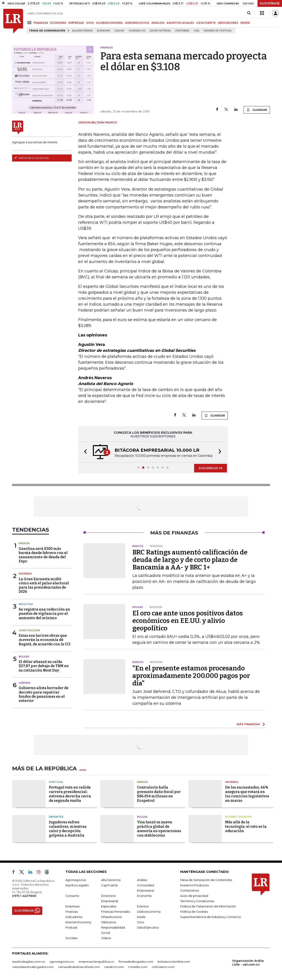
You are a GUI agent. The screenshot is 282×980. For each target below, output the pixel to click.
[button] (84, 452)
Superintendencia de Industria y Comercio (211, 917)
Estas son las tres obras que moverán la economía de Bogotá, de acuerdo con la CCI (45, 640)
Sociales (71, 938)
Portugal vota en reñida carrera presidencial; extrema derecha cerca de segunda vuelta (70, 794)
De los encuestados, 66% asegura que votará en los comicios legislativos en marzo (247, 794)
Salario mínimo (82, 31)
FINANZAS (41, 23)
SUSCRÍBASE (270, 3)
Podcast (71, 927)
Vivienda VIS (137, 31)
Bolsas (24, 657)
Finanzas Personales (116, 912)
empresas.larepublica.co (96, 962)
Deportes (56, 817)
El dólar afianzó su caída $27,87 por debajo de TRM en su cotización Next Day (44, 666)
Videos (106, 938)
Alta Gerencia (111, 880)
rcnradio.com (138, 967)
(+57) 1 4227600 (24, 896)
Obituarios (109, 922)
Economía (104, 31)
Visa (197, 31)
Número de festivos (218, 31)
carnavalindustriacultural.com (79, 967)
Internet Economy (239, 817)
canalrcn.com (114, 967)
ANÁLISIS (158, 23)
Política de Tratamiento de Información (208, 906)
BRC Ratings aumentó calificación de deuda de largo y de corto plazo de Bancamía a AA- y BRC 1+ (190, 560)
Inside (141, 917)
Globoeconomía (149, 912)
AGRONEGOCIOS (137, 23)
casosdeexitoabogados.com (33, 967)
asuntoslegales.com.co (29, 962)
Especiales (109, 906)
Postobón (182, 31)
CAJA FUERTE (206, 23)
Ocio (141, 922)
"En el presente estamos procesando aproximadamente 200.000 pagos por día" (191, 676)
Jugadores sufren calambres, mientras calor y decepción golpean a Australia (68, 829)
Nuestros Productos (194, 885)
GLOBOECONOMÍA (109, 23)
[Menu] (30, 23)
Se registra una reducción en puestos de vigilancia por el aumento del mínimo (44, 614)
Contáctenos (190, 890)
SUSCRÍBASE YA (211, 468)
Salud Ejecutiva (148, 927)
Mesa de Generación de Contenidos (206, 880)
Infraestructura (111, 917)
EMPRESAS (76, 23)
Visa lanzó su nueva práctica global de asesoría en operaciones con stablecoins (159, 829)
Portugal (56, 782)
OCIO (90, 23)
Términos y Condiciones (197, 901)
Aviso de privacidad (194, 896)
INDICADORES (228, 23)
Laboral (25, 683)
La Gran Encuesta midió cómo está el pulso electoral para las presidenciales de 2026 (44, 585)
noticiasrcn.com (163, 967)
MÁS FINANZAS (248, 724)
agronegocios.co (62, 962)
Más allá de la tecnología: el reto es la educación (246, 827)
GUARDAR (257, 110)
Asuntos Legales (77, 885)
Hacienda (25, 574)
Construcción (29, 630)
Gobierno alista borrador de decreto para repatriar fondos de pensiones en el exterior (44, 694)
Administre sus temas (32, 158)
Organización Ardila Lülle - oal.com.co (248, 963)
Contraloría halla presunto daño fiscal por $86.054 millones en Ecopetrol (159, 794)
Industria (26, 604)
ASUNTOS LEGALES (180, 23)
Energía (24, 543)
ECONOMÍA (58, 23)
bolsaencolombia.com (174, 962)
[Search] (249, 13)
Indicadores (74, 917)
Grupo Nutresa (160, 31)
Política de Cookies (194, 912)
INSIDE (245, 23)
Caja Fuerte (109, 885)
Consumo (72, 896)
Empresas (72, 906)
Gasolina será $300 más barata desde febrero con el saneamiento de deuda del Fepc (43, 555)
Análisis (142, 880)
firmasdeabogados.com (136, 962)
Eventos (143, 906)
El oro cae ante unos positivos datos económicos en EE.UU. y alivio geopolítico (188, 621)
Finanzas (72, 912)
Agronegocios (76, 880)
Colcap (119, 31)
